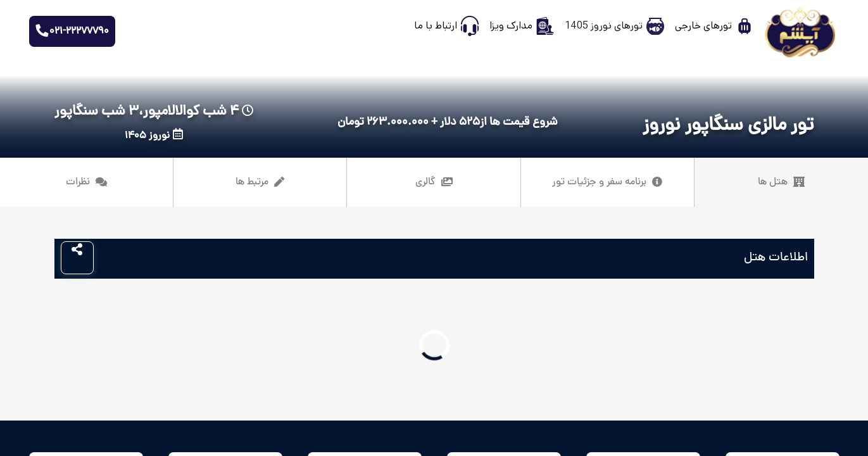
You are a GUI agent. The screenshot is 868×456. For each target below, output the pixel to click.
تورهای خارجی (703, 26)
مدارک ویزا (511, 26)
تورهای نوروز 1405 (604, 26)
